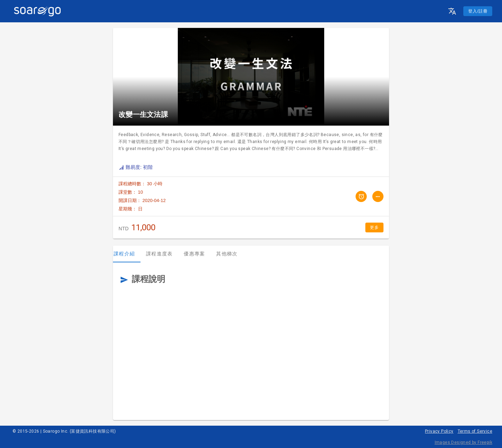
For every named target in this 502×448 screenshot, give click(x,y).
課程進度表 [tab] (164, 254)
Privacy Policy (439, 431)
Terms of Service (475, 431)
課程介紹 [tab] (129, 254)
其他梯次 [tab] (232, 254)
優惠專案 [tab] (199, 254)
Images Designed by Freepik (463, 442)
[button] (452, 11)
